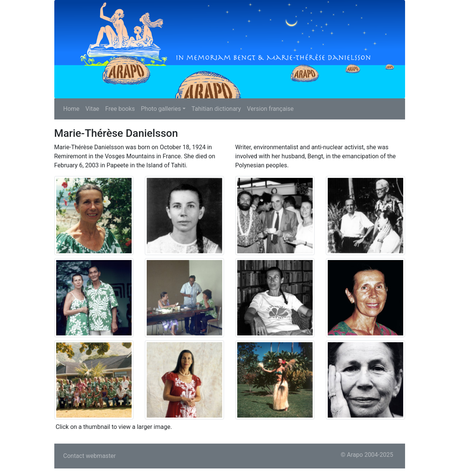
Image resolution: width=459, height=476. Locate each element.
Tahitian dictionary (216, 109)
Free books (120, 109)
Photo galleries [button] (161, 109)
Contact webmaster (90, 456)
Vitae (93, 109)
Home (71, 109)
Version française (270, 109)
